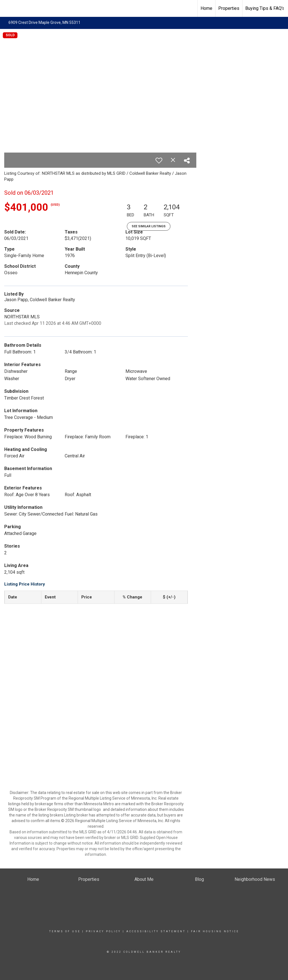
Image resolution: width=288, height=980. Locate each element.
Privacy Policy (103, 931)
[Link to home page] (7, 8)
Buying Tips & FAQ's (265, 8)
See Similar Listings (149, 226)
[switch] (159, 160)
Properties (229, 8)
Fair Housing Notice (215, 931)
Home (206, 8)
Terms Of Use (65, 931)
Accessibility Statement (156, 931)
